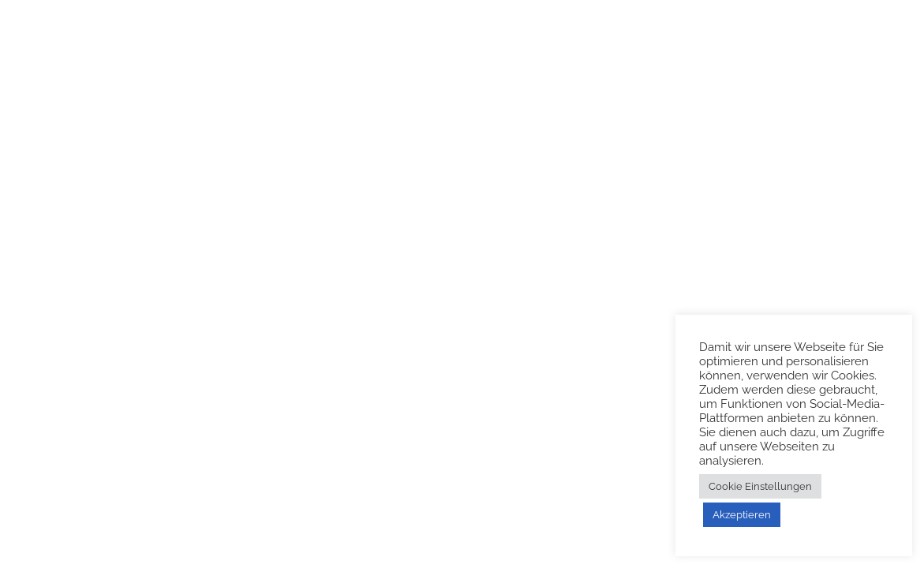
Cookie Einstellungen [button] (760, 486)
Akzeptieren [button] (742, 515)
